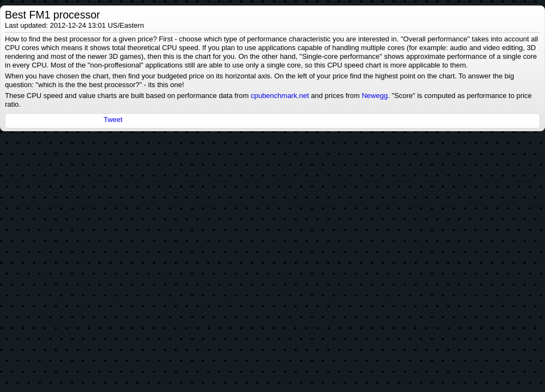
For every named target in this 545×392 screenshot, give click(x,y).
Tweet (113, 120)
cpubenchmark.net (280, 96)
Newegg (375, 96)
